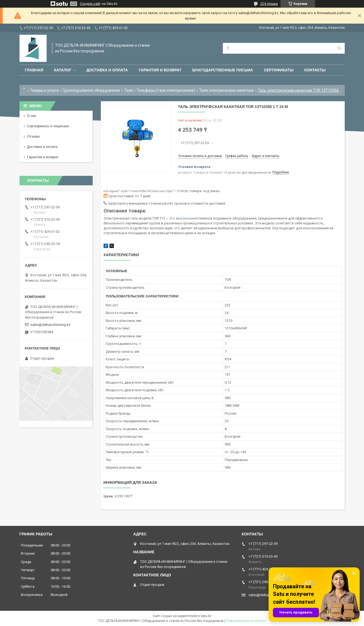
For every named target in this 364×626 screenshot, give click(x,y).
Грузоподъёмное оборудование (91, 90)
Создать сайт (90, 4)
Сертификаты (278, 70)
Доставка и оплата (107, 70)
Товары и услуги (44, 90)
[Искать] (339, 48)
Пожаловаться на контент (246, 621)
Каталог (63, 70)
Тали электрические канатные (227, 90)
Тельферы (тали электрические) (166, 90)
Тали (128, 90)
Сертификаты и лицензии (48, 126)
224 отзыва (269, 4)
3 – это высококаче (180, 218)
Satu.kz (206, 616)
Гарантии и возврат (43, 157)
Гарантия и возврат (160, 70)
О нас (32, 116)
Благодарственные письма (223, 70)
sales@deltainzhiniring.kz (50, 325)
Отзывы (34, 136)
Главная (34, 70)
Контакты (315, 70)
